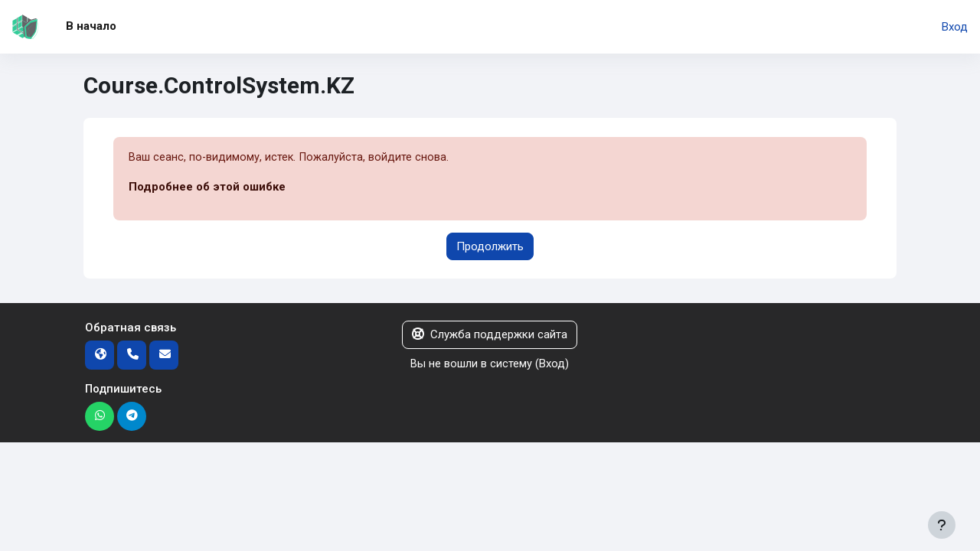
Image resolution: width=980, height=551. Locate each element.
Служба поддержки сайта (490, 335)
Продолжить (490, 246)
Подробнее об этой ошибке (207, 187)
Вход (955, 27)
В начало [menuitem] (91, 26)
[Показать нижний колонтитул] (942, 525)
